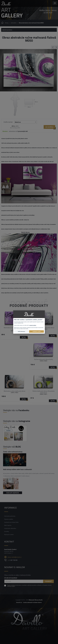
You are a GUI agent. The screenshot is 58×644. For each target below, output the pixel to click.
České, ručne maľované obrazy (13, 452)
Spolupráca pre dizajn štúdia (11, 522)
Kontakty (7, 531)
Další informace (21, 331)
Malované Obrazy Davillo (36, 600)
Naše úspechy (8, 525)
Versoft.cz (19, 602)
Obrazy (7, 23)
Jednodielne (14, 23)
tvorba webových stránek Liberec (33, 602)
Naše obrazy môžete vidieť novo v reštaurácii (17, 469)
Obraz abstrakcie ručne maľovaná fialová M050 (31, 23)
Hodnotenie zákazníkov (10, 528)
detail (24, 337)
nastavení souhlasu (33, 325)
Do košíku (49, 127)
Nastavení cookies (9, 534)
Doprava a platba (9, 519)
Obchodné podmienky (10, 516)
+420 (12, 560)
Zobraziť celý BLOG (13, 493)
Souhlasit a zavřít (37, 331)
